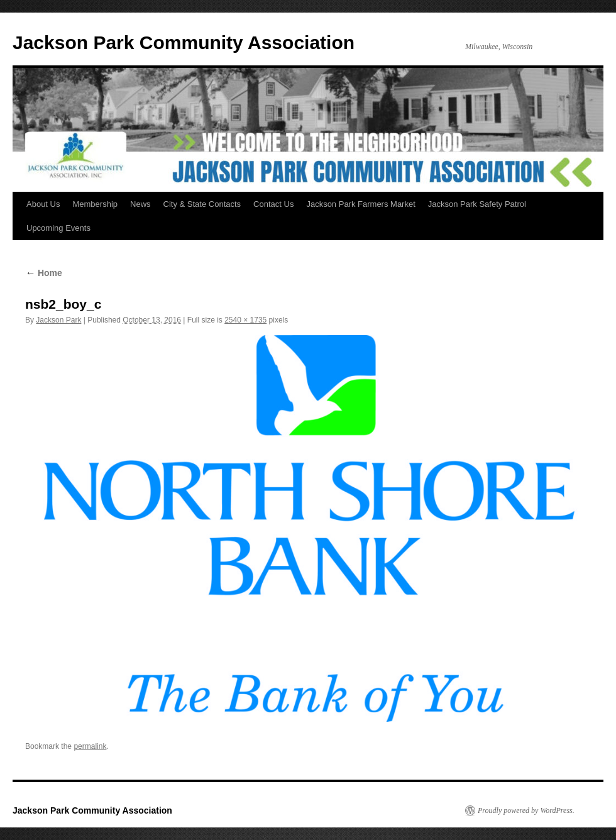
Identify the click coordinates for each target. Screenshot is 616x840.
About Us (43, 204)
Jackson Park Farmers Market (360, 204)
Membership (95, 204)
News (140, 204)
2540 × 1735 (245, 320)
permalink (90, 746)
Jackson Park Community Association (184, 42)
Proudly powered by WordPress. (526, 810)
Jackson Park (58, 320)
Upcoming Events (58, 228)
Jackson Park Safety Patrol (477, 204)
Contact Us (273, 204)
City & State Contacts (202, 204)
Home (44, 273)
